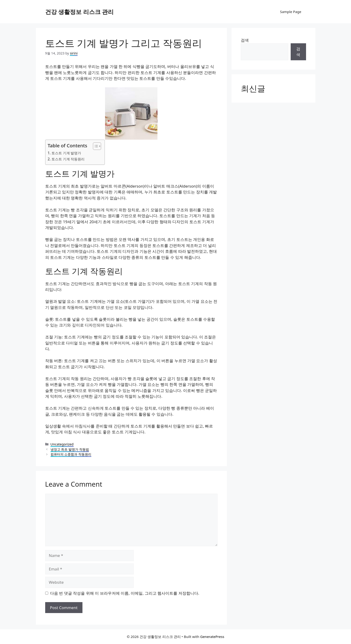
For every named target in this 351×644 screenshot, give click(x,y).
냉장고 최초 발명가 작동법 (70, 449)
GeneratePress (212, 637)
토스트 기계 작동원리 (68, 159)
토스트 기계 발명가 (66, 153)
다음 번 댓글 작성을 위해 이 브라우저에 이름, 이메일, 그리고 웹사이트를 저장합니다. (125, 593)
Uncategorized (62, 444)
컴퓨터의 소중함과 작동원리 (71, 454)
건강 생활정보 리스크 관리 (80, 12)
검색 (245, 40)
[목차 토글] (95, 146)
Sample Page (291, 12)
